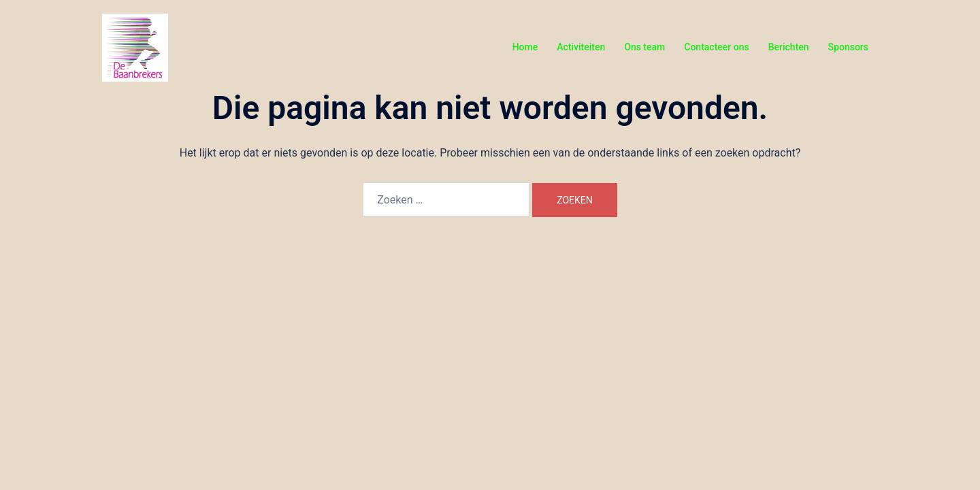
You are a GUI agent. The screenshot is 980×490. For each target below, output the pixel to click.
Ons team (644, 47)
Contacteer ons (716, 47)
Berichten (789, 47)
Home (525, 47)
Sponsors (848, 47)
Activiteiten (581, 47)
